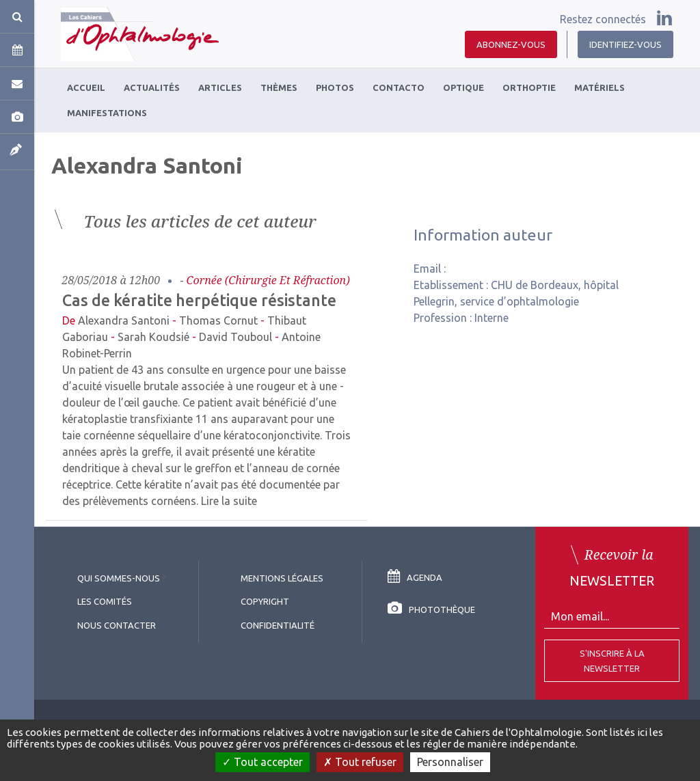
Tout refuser (360, 762)
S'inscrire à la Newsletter (612, 661)
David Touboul (235, 337)
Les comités (105, 601)
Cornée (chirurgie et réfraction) (268, 280)
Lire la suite (229, 501)
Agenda (415, 577)
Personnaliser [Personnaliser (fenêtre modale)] (450, 762)
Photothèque (431, 609)
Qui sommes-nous (119, 578)
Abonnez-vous (511, 44)
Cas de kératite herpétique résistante (199, 300)
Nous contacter (117, 625)
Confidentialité (278, 625)
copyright (265, 601)
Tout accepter (262, 762)
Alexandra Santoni (124, 320)
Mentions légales (282, 578)
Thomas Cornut (218, 320)
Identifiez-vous (625, 44)
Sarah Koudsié (153, 337)
